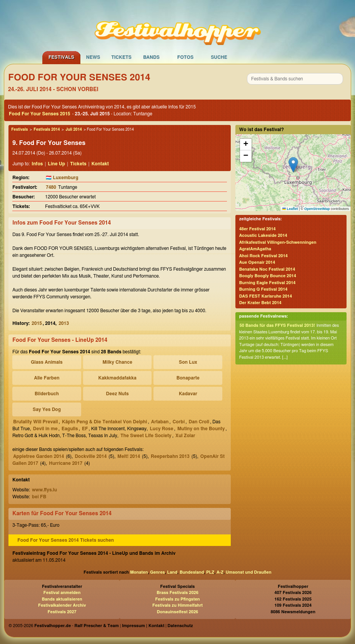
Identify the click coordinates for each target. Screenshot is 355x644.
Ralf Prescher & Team (97, 626)
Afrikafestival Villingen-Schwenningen (278, 242)
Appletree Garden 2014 (38, 456)
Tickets (121, 57)
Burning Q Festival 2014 (263, 289)
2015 (37, 323)
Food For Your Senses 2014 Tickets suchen (66, 540)
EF (85, 429)
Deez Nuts (117, 394)
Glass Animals (47, 362)
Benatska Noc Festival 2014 (267, 269)
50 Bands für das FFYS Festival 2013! (277, 325)
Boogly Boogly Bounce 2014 (268, 276)
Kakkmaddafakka (117, 378)
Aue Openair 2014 (257, 262)
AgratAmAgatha (255, 249)
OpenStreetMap (317, 209)
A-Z (220, 572)
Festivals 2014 (47, 130)
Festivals (61, 57)
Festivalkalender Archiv (62, 605)
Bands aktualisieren (62, 599)
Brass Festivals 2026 (177, 593)
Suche (219, 57)
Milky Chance (117, 362)
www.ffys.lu (44, 490)
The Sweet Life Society (146, 436)
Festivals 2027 (62, 612)
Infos (37, 164)
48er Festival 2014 (257, 229)
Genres (157, 572)
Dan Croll (199, 422)
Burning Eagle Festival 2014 (267, 283)
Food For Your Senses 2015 (39, 114)
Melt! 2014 (129, 456)
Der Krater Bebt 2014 (260, 303)
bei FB (39, 497)
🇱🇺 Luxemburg (62, 178)
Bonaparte (188, 378)
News (93, 57)
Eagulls (70, 429)
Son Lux (188, 362)
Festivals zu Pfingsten (177, 599)
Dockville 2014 (91, 456)
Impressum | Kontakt (143, 626)
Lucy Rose (161, 429)
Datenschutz (180, 626)
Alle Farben (47, 378)
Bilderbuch (47, 394)
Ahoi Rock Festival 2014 (263, 256)
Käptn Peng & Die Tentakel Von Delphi (105, 422)
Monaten (139, 572)
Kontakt (100, 164)
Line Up (57, 164)
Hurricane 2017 (66, 463)
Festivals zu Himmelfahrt (177, 605)
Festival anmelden (62, 593)
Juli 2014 (73, 130)
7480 (51, 187)
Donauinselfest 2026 (177, 612)
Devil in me (45, 429)
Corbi (179, 422)
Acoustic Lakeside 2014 (263, 235)
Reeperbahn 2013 (170, 456)
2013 (64, 323)
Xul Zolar (185, 436)
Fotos (185, 57)
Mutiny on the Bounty (201, 429)
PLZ (210, 572)
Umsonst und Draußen (249, 572)
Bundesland (192, 572)
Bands (151, 57)
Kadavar (188, 394)
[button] (293, 165)
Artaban (160, 422)
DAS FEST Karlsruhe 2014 (266, 296)
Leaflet (290, 209)
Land (172, 572)
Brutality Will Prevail (35, 422)
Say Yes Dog (47, 409)
